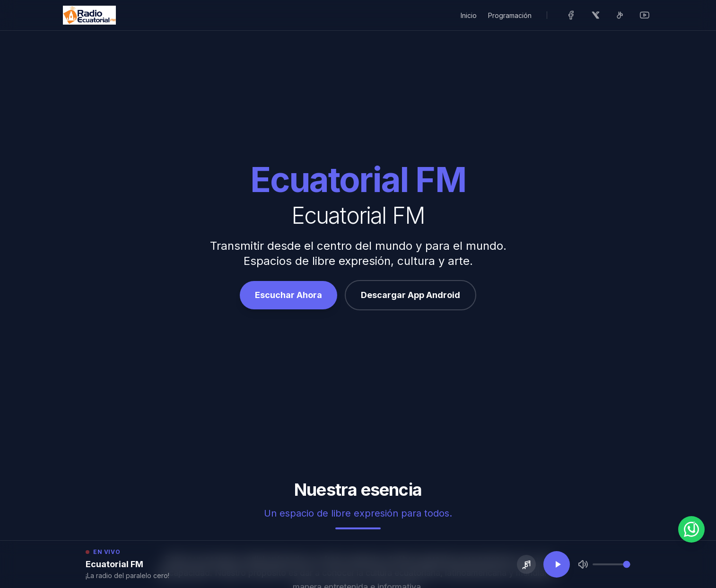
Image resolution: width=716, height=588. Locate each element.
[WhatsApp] (691, 529)
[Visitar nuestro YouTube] (645, 15)
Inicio (469, 15)
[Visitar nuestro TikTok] (620, 15)
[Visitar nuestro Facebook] (571, 15)
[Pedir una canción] (526, 564)
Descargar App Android (410, 295)
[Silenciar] (583, 564)
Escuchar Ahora (288, 295)
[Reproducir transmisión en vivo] (557, 564)
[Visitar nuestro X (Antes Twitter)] (595, 15)
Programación (510, 15)
